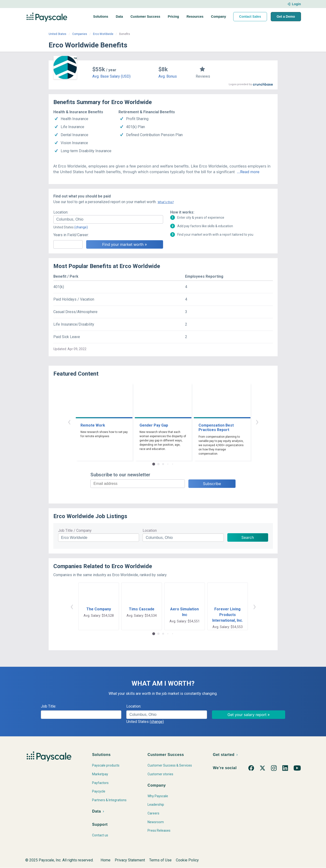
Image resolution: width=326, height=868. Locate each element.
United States (57, 34)
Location (150, 530)
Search (248, 537)
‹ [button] (69, 421)
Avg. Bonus (168, 76)
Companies (80, 34)
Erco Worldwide (103, 34)
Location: (61, 212)
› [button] (257, 421)
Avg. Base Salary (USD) (111, 76)
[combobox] (108, 219)
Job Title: (49, 706)
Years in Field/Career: (71, 235)
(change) (81, 227)
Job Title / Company (75, 530)
